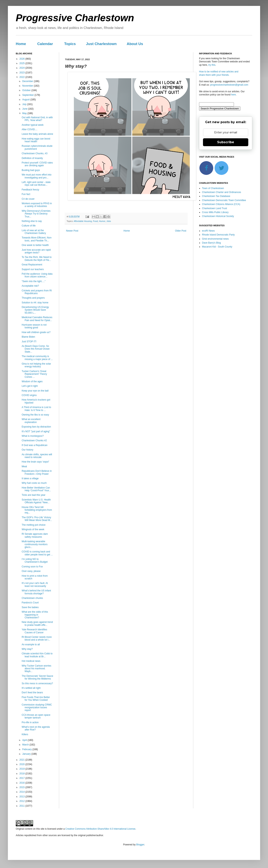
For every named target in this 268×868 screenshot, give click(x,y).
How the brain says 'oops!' (35, 462)
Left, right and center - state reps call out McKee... (36, 184)
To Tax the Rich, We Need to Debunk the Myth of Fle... (37, 259)
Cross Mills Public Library (215, 212)
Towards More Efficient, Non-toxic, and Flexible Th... (37, 239)
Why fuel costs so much (34, 483)
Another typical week (33, 125)
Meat (24, 466)
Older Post (181, 231)
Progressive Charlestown (75, 18)
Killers (25, 734)
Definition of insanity (32, 158)
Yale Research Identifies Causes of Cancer (34, 631)
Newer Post (72, 231)
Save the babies (30, 607)
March (26, 745)
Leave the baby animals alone (37, 134)
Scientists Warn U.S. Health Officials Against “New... (36, 501)
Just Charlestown (101, 44)
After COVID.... (30, 129)
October (27, 90)
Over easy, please (31, 571)
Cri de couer (28, 199)
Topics (70, 44)
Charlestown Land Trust (214, 208)
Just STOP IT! (29, 342)
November (28, 86)
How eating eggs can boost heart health (36, 140)
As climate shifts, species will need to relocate (37, 456)
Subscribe (226, 142)
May (25, 113)
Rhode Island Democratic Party (218, 235)
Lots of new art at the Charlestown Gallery (34, 232)
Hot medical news (31, 661)
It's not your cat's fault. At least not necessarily (35, 585)
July (25, 104)
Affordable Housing (83, 221)
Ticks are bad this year (33, 495)
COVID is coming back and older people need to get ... (37, 553)
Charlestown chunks (32, 598)
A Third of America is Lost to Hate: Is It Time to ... (36, 409)
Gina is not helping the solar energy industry (36, 365)
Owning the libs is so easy (35, 415)
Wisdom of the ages (32, 381)
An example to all (31, 645)
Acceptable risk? (30, 286)
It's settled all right (31, 688)
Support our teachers (33, 269)
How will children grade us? (36, 332)
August (26, 100)
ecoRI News (208, 231)
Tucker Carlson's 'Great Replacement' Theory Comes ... (34, 374)
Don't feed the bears (32, 693)
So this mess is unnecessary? (37, 683)
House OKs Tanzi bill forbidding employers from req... (37, 510)
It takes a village (30, 478)
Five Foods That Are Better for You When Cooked (36, 699)
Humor (102, 221)
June (25, 109)
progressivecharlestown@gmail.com (229, 85)
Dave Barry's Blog (211, 243)
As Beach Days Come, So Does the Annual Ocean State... (36, 349)
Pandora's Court (30, 603)
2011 (22, 806)
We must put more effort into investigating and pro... (37, 176)
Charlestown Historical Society (218, 216)
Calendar (45, 44)
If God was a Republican (35, 445)
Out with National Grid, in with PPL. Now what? (37, 119)
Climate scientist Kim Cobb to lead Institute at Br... (37, 655)
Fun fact (26, 194)
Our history (27, 450)
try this (212, 65)
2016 (22, 783)
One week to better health (35, 245)
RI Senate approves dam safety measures (35, 535)
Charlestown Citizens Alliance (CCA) (221, 204)
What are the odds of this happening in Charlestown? (35, 615)
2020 (22, 764)
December (28, 81)
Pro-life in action (30, 722)
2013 (22, 797)
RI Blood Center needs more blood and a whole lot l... (37, 638)
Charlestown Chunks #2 (34, 440)
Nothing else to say (32, 221)
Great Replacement (32, 265)
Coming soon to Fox (32, 567)
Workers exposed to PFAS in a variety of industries (37, 205)
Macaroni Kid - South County (217, 247)
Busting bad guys (31, 170)
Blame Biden (28, 337)
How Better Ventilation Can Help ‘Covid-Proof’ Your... (36, 489)
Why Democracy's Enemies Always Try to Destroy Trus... (36, 214)
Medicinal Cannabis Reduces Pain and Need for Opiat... (37, 319)
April (25, 740)
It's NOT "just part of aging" (36, 431)
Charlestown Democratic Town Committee (224, 200)
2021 (22, 760)
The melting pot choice (34, 525)
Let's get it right (30, 386)
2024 (22, 68)
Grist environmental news (215, 239)
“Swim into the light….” (34, 281)
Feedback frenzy (30, 190)
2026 (22, 59)
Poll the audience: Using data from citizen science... (37, 275)
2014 (22, 792)
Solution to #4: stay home (35, 303)
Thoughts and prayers (33, 298)
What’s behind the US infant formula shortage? (36, 592)
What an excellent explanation (31, 421)
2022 (22, 77)
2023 (22, 73)
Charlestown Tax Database (216, 196)
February (27, 749)
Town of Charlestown (213, 188)
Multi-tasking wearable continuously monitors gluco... (35, 544)
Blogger (140, 845)
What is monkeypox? (33, 436)
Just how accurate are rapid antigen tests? (36, 251)
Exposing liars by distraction (36, 427)
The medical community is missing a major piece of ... (37, 358)
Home (21, 44)
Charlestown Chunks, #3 (35, 153)
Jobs (109, 221)
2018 (22, 774)
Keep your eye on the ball (35, 391)
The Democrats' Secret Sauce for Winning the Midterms (37, 677)
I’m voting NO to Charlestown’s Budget (35, 561)
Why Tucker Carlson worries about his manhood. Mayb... (36, 669)
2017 (22, 778)
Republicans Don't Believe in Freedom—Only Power (37, 472)
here (234, 95)
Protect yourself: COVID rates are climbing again (37, 164)
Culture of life (29, 226)
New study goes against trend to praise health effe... (37, 623)
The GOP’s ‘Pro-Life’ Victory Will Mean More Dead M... (37, 519)
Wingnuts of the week (33, 529)
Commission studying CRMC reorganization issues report (37, 708)
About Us (135, 44)
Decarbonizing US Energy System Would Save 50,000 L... (35, 310)
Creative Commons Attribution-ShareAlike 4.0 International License (100, 829)
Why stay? (27, 649)
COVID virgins (29, 395)
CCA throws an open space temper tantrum (36, 716)
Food (95, 221)
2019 (22, 769)
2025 (22, 63)
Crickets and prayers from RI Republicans (37, 292)
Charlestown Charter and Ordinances (221, 192)
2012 (22, 801)
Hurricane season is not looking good (34, 326)
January (27, 754)
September (28, 95)
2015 (22, 787)
